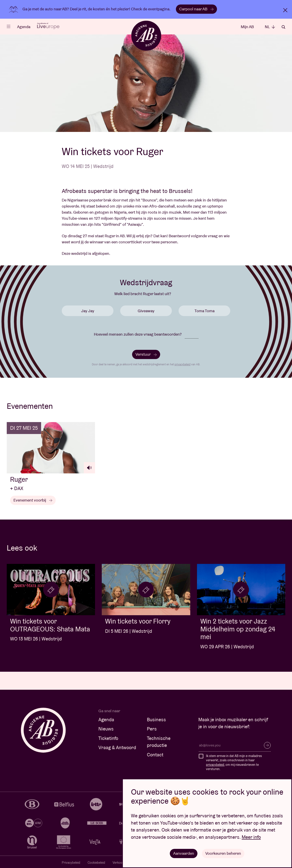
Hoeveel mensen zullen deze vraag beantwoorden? (138, 334)
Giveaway (146, 311)
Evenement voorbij (33, 500)
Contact (155, 755)
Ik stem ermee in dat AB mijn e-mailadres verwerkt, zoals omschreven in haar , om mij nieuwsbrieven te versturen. (234, 763)
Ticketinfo (108, 738)
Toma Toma (205, 311)
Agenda (24, 27)
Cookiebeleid (96, 863)
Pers (152, 729)
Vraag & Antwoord (117, 747)
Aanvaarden (184, 853)
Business (156, 720)
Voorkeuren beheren (223, 853)
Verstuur (146, 354)
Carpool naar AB (196, 9)
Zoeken (283, 27)
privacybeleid (182, 364)
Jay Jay (88, 311)
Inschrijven (267, 745)
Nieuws (106, 729)
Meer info (251, 837)
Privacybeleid (71, 863)
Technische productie (159, 742)
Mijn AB (247, 27)
